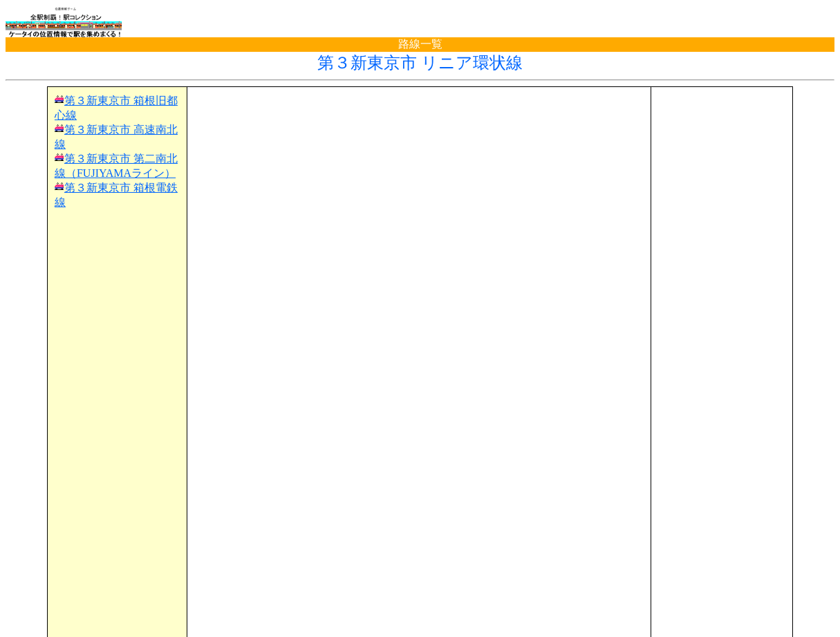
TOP (29, 598)
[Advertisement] (419, 115)
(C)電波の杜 (420, 624)
